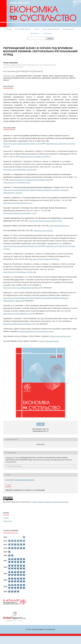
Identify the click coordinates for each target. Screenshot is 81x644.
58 (24, 575)
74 (18, 585)
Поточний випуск (23, 29)
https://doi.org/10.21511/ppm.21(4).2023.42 (35, 157)
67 (15, 581)
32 (18, 562)
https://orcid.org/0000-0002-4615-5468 (13, 67)
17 (18, 548)
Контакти (48, 33)
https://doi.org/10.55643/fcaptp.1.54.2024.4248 (20, 169)
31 (15, 562)
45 (21, 568)
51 (21, 572)
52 (24, 572)
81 (21, 588)
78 (12, 588)
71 (9, 585)
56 (18, 575)
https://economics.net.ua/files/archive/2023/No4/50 (22, 288)
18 (21, 548)
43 (15, 568)
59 (9, 579)
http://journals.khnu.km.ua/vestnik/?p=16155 (20, 213)
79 (15, 588)
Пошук (50, 38)
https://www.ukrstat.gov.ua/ (60, 226)
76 (24, 585)
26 (18, 559)
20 (9, 552)
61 (15, 579)
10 (15, 544)
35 (9, 566)
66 (12, 581)
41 (9, 568)
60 (12, 579)
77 (9, 588)
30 (12, 562)
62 (18, 579)
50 (18, 572)
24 (12, 559)
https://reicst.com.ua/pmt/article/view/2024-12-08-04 (23, 144)
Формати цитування (14, 466)
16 (15, 548)
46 (24, 568)
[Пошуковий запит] (37, 38)
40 (24, 566)
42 (12, 568)
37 (15, 566)
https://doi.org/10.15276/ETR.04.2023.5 (17, 182)
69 (21, 581)
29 (9, 562)
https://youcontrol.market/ (43, 230)
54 (12, 575)
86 (18, 591)
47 (9, 572)
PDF (41, 424)
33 (21, 562)
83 (9, 591)
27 (21, 559)
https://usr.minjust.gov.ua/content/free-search (45, 221)
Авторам (35, 33)
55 (15, 575)
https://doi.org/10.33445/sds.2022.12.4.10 (18, 203)
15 (12, 548)
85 (15, 591)
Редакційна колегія (51, 29)
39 (21, 566)
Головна (8, 29)
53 (9, 575)
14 (9, 548)
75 (21, 585)
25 (15, 559)
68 (18, 581)
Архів (37, 29)
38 (18, 566)
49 (15, 572)
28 (24, 559)
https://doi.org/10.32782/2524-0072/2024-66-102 (25, 71)
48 (12, 572)
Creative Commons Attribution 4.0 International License (50, 502)
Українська (8, 521)
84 (12, 591)
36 (12, 566)
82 (24, 588)
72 (12, 585)
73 (15, 585)
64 (24, 579)
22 (12, 555)
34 (24, 562)
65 (9, 581)
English (6, 518)
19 (24, 548)
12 (21, 544)
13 (24, 544)
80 (18, 588)
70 (24, 581)
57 (21, 575)
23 (9, 559)
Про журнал (68, 29)
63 (21, 579)
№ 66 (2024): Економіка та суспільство (20, 480)
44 (18, 568)
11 (18, 544)
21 (9, 555)
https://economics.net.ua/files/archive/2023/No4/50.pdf (29, 180)
